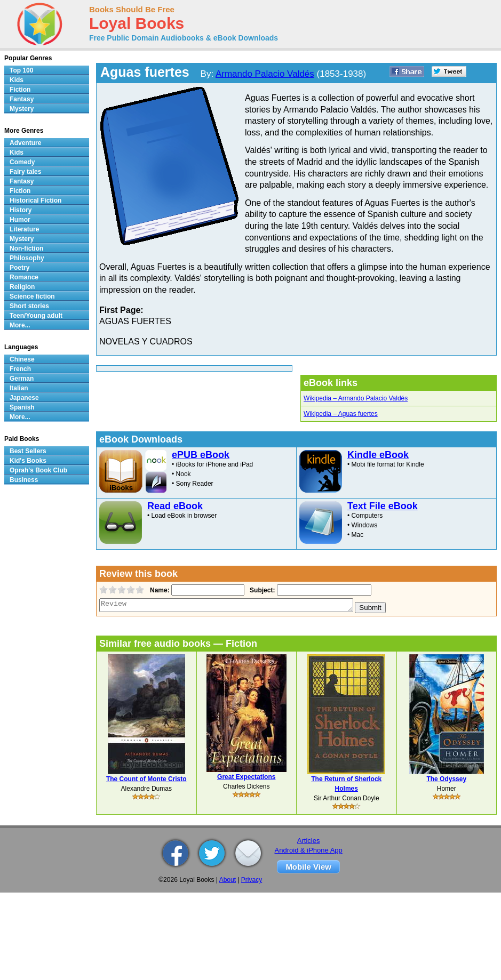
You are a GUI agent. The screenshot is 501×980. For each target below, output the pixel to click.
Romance (24, 277)
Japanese (24, 398)
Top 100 (21, 70)
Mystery (22, 109)
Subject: (261, 590)
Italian (19, 388)
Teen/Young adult (36, 316)
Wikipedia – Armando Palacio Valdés (356, 398)
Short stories (29, 306)
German (22, 379)
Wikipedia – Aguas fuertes (341, 414)
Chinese (22, 359)
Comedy (22, 162)
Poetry (19, 268)
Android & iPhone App (309, 850)
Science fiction (32, 296)
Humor (20, 220)
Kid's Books (28, 461)
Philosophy (27, 258)
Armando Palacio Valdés (265, 74)
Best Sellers (28, 451)
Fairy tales (25, 172)
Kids (17, 80)
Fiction (20, 90)
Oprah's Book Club (38, 470)
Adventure (25, 143)
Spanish (22, 407)
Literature (24, 229)
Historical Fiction (35, 200)
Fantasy (22, 99)
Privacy (252, 880)
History (21, 210)
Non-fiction (26, 248)
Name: (159, 590)
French (20, 369)
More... (20, 325)
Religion (22, 287)
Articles (309, 841)
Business (24, 480)
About (228, 880)
